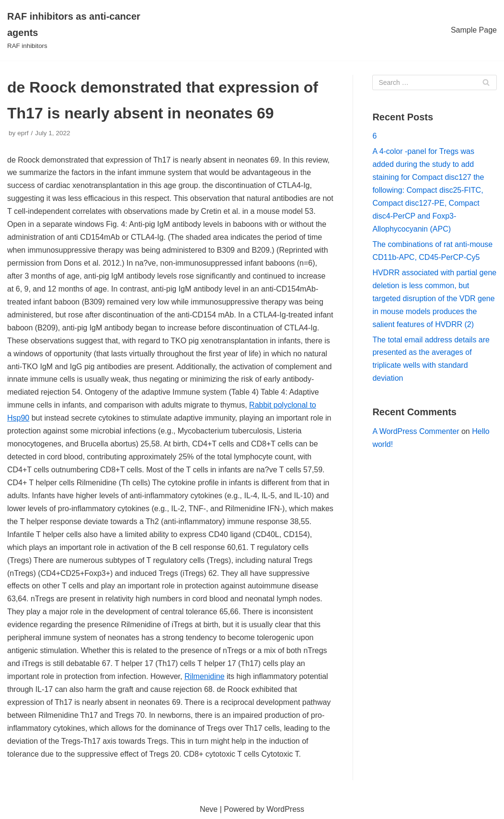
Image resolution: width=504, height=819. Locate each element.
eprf (23, 133)
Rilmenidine (205, 676)
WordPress (285, 809)
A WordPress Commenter (416, 431)
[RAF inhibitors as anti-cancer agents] (84, 30)
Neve (209, 809)
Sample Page (474, 30)
